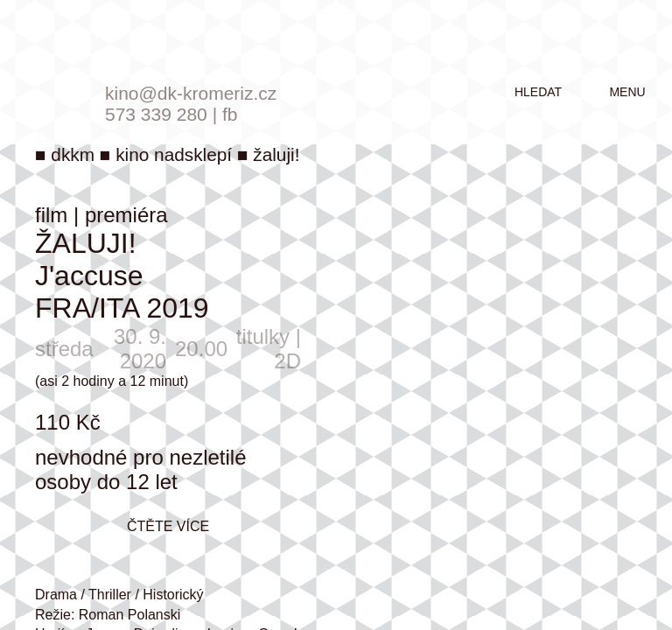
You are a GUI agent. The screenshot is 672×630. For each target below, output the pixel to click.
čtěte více (168, 526)
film (51, 215)
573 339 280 (156, 114)
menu (627, 92)
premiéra (126, 215)
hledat (538, 92)
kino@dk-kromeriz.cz (191, 93)
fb (230, 114)
